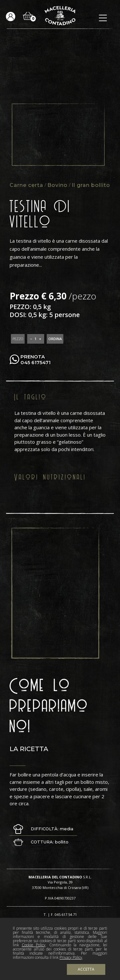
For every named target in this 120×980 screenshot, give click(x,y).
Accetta (86, 969)
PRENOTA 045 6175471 (36, 360)
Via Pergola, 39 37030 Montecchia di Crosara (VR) (60, 885)
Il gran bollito (91, 185)
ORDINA (55, 339)
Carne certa (26, 185)
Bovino (57, 185)
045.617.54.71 (66, 914)
